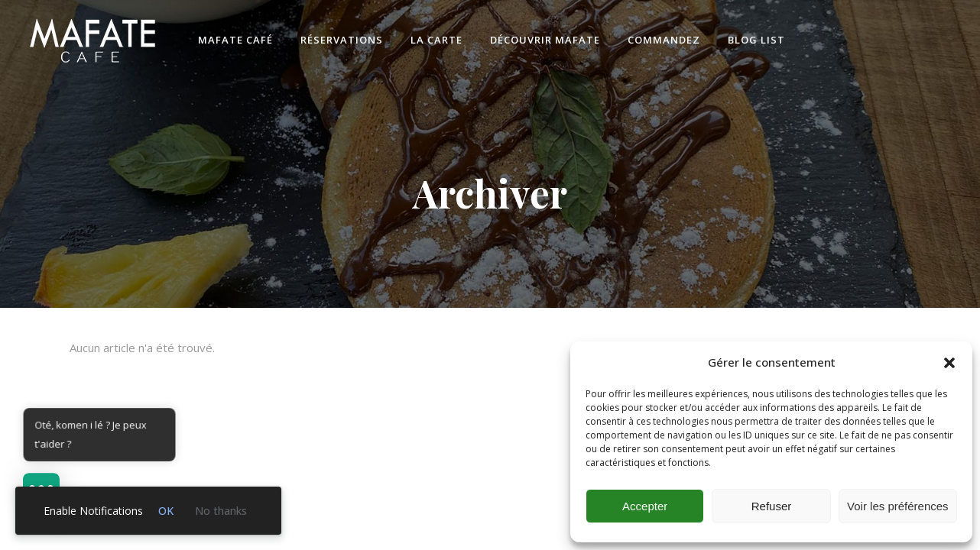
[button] (949, 363)
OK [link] (166, 511)
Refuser (772, 506)
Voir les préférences (898, 506)
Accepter (645, 506)
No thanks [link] (221, 511)
